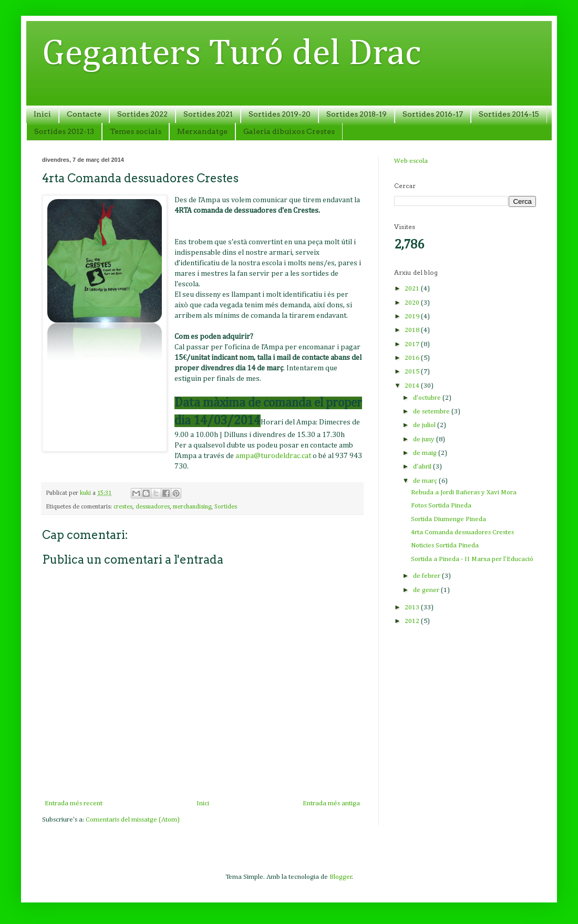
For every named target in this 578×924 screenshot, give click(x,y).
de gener (427, 590)
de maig (426, 453)
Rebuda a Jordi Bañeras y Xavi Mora (464, 492)
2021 (413, 289)
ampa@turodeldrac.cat (273, 456)
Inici (42, 114)
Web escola (411, 161)
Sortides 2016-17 (433, 114)
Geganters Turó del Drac (231, 54)
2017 (413, 344)
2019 (413, 316)
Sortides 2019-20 (280, 114)
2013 (413, 608)
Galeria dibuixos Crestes (289, 131)
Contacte (84, 114)
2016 (413, 358)
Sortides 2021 (208, 114)
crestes (123, 507)
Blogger (341, 877)
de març (426, 481)
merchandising (192, 507)
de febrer (427, 576)
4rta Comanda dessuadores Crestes (462, 532)
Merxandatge (202, 131)
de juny (425, 439)
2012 (413, 621)
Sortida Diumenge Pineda (448, 519)
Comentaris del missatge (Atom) (133, 820)
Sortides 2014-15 (509, 114)
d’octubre (428, 398)
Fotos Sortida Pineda (441, 506)
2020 (413, 303)
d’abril (423, 467)
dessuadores (153, 507)
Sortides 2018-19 (357, 114)
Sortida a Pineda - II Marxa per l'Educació (472, 559)
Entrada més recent (74, 803)
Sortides (226, 507)
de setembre (432, 412)
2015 (413, 372)
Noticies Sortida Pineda (445, 546)
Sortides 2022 (142, 114)
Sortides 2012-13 (64, 131)
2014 (413, 386)
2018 (413, 330)
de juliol (425, 425)
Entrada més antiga (331, 803)
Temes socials (136, 131)
